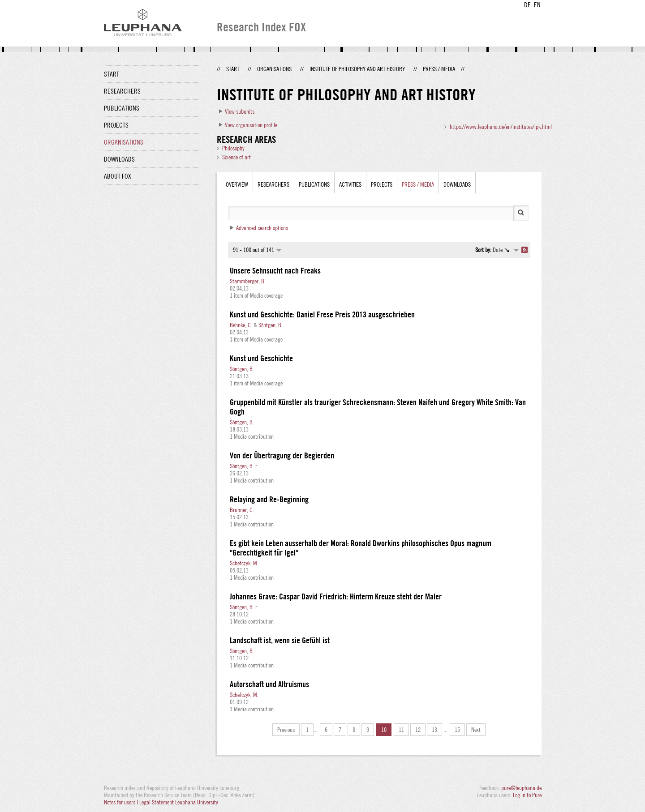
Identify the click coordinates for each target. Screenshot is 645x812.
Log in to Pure (527, 795)
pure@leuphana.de (521, 788)
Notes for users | (122, 802)
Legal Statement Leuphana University (179, 802)
